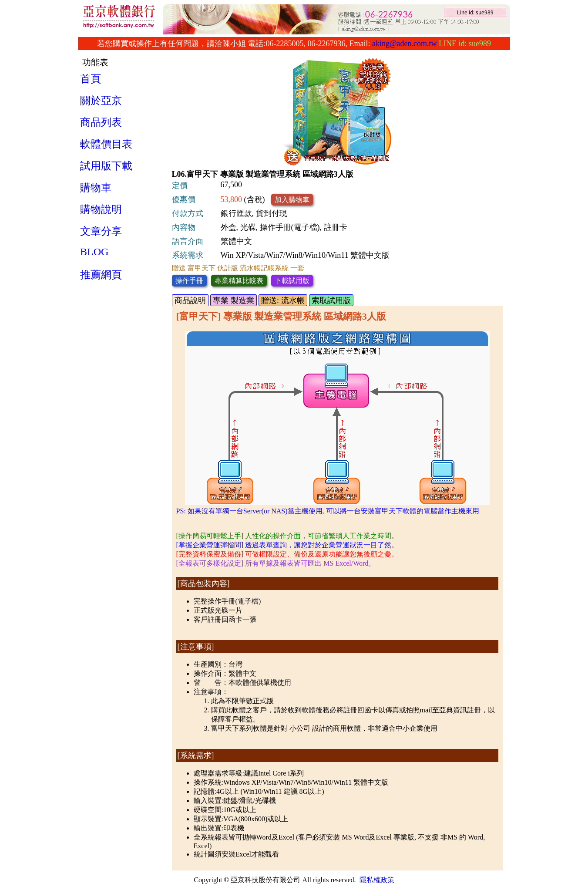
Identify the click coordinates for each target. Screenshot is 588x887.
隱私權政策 (377, 880)
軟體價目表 (106, 144)
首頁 (91, 79)
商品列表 (101, 122)
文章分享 (101, 231)
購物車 (96, 188)
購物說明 (101, 209)
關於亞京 (101, 101)
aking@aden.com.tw (405, 44)
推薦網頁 (101, 275)
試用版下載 (106, 166)
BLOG (94, 252)
